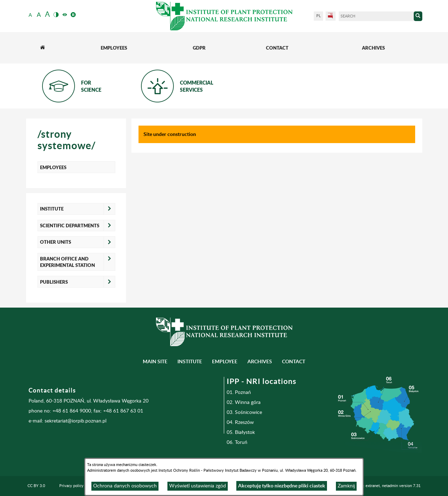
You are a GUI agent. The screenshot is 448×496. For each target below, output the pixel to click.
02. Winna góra (244, 403)
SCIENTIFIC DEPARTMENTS (70, 226)
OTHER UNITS (56, 242)
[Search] (376, 16)
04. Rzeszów (240, 422)
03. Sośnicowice (244, 413)
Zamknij (346, 486)
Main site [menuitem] (155, 361)
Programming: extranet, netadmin (380, 486)
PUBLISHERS (54, 282)
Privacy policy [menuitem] (71, 486)
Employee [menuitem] (225, 361)
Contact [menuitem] (294, 361)
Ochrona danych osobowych (125, 486)
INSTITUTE (52, 209)
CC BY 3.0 (36, 486)
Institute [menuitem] (190, 361)
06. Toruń (237, 442)
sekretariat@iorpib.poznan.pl (75, 421)
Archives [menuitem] (260, 361)
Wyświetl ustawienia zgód (198, 486)
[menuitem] (42, 48)
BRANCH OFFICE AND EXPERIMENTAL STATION (67, 262)
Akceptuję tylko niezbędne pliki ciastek (282, 486)
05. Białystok (241, 432)
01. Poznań (239, 393)
